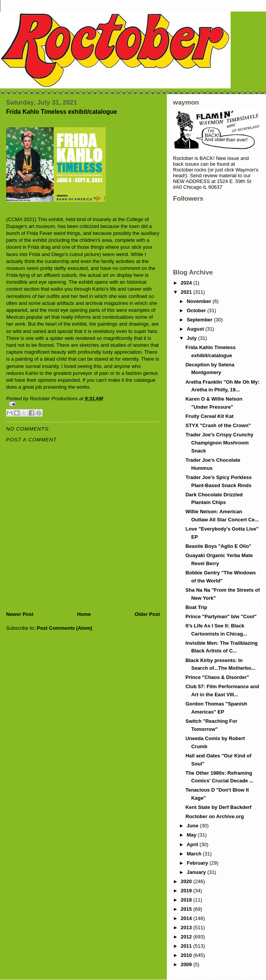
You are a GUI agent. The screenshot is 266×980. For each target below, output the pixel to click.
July (193, 338)
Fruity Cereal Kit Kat (209, 416)
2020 (187, 881)
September (200, 320)
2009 (187, 964)
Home (84, 614)
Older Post (147, 614)
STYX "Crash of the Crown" (218, 425)
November (200, 301)
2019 (187, 891)
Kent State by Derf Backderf (218, 807)
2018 (187, 900)
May (192, 835)
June (193, 826)
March (195, 854)
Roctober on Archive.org (214, 816)
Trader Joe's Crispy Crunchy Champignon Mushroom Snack (219, 443)
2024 (187, 283)
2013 (187, 928)
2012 (187, 937)
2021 (187, 292)
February (198, 863)
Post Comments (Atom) (65, 628)
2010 (187, 955)
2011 (187, 946)
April (193, 844)
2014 (187, 918)
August (196, 329)
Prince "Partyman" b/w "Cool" (221, 616)
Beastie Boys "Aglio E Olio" (218, 546)
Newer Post (20, 614)
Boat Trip (196, 607)
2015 (187, 909)
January (197, 872)
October (197, 310)
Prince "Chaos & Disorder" (217, 677)
